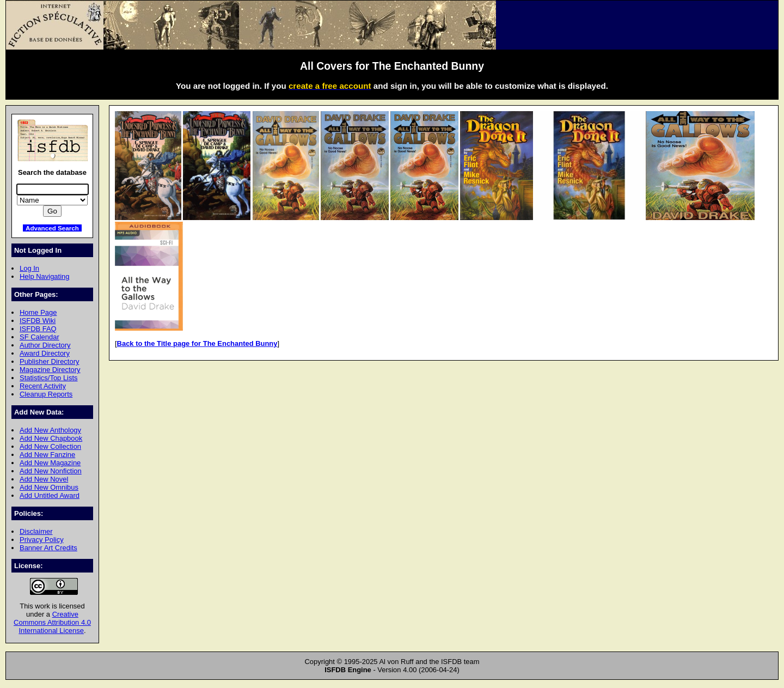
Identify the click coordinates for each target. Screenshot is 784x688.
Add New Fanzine (47, 455)
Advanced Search (52, 228)
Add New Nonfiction (51, 471)
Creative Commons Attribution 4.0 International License (52, 622)
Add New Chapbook (51, 438)
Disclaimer (36, 531)
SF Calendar (39, 337)
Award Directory (45, 353)
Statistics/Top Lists (49, 378)
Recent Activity (43, 386)
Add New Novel (44, 479)
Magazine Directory (50, 370)
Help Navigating (44, 276)
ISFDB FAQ (38, 329)
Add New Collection (50, 446)
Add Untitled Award (50, 495)
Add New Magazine (50, 463)
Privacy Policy (42, 540)
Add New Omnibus (49, 487)
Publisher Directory (49, 361)
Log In (29, 268)
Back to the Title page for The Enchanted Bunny (197, 343)
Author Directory (45, 345)
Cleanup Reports (46, 394)
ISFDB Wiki (38, 321)
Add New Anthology (50, 430)
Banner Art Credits (48, 548)
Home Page (38, 312)
